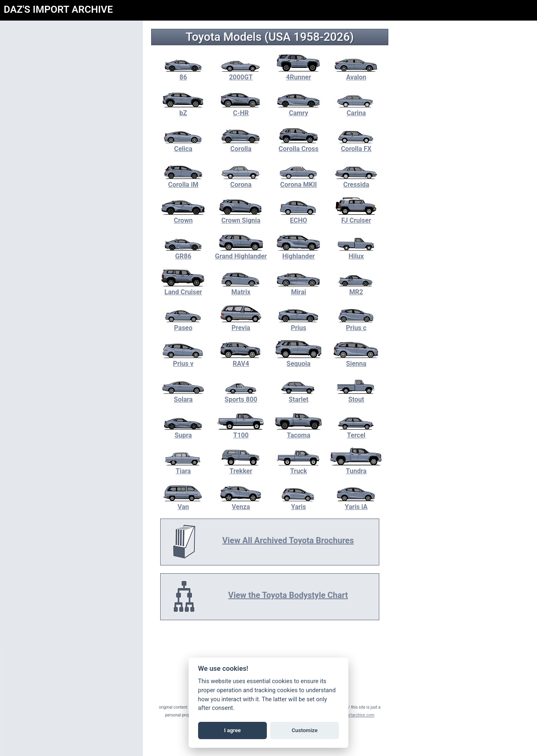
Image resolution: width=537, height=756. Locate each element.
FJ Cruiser (357, 216)
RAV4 (242, 360)
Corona (242, 181)
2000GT (242, 73)
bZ (184, 109)
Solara (184, 395)
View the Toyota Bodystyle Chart (289, 595)
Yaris (300, 503)
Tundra (357, 467)
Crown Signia (242, 216)
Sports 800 (242, 395)
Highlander (300, 252)
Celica (184, 145)
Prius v (184, 360)
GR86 (184, 252)
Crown (184, 216)
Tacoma (300, 431)
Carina (357, 109)
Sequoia (300, 360)
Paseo (184, 324)
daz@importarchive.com (353, 715)
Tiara (184, 467)
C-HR (242, 109)
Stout (357, 395)
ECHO (300, 216)
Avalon (357, 73)
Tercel (357, 431)
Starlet (300, 395)
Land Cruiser (184, 288)
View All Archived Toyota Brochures (289, 540)
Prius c (357, 324)
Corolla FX (357, 145)
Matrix (242, 288)
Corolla (242, 145)
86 (184, 73)
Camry (300, 109)
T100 (242, 431)
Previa (242, 324)
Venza (242, 503)
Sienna (357, 360)
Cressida (357, 181)
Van (184, 503)
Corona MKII (300, 181)
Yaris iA (357, 503)
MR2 (357, 288)
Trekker (242, 467)
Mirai (300, 288)
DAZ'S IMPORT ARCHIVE (58, 9)
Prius (300, 324)
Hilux (357, 252)
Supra (184, 431)
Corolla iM (184, 181)
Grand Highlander (242, 252)
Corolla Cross (300, 145)
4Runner (300, 73)
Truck (300, 467)
